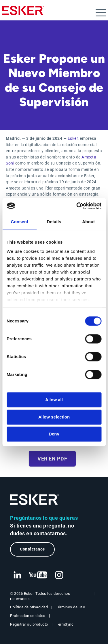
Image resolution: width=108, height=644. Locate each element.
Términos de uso (71, 607)
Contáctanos (32, 549)
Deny (54, 434)
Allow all (54, 400)
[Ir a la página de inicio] (35, 500)
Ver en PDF (52, 459)
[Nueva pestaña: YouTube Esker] (38, 575)
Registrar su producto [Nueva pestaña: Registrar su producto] (29, 624)
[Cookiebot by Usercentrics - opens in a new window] (77, 206)
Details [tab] (54, 222)
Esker (73, 138)
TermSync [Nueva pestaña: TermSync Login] (65, 624)
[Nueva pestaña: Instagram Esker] (59, 575)
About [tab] (88, 222)
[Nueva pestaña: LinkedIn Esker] (17, 575)
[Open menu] (101, 13)
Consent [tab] (19, 222)
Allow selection (54, 417)
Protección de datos (28, 616)
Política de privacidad (29, 607)
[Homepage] (23, 13)
